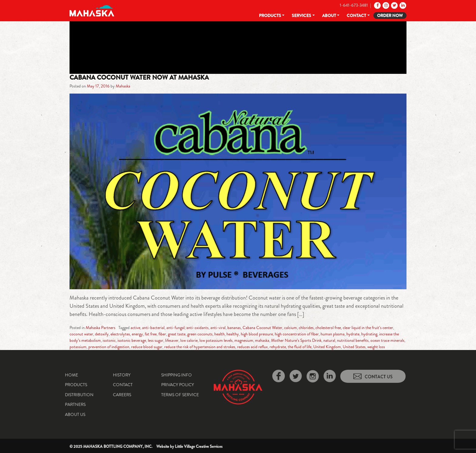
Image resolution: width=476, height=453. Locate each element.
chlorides (306, 328)
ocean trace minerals (387, 340)
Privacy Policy (178, 385)
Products (270, 15)
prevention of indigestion (109, 347)
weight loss (376, 347)
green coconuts (200, 334)
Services (301, 15)
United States (354, 347)
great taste (177, 334)
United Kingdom (327, 347)
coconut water (81, 334)
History (122, 375)
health (219, 334)
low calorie (189, 340)
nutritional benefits (353, 340)
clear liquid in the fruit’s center (368, 328)
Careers (122, 395)
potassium (78, 347)
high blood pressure (257, 334)
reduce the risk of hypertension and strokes (200, 347)
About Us (75, 414)
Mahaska (123, 86)
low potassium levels (216, 340)
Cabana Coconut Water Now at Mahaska (139, 77)
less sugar (156, 340)
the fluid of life (300, 347)
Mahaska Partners (100, 328)
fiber (162, 334)
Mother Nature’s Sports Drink (296, 340)
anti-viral (218, 328)
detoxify (102, 334)
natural (329, 340)
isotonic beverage (132, 340)
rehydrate (278, 347)
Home (71, 375)
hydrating (369, 334)
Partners (75, 404)
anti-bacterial (153, 328)
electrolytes (120, 334)
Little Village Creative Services (199, 446)
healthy (233, 334)
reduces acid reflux (252, 347)
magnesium (244, 340)
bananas (234, 328)
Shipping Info (177, 375)
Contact (356, 15)
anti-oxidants (197, 328)
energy (137, 334)
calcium (291, 328)
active (135, 328)
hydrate (353, 334)
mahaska (262, 340)
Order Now (390, 15)
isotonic (109, 340)
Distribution (79, 395)
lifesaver (172, 340)
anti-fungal (175, 328)
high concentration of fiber (297, 334)
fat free (151, 334)
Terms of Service (180, 395)
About (329, 15)
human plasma (333, 334)
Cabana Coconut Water (262, 328)
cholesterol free (328, 328)
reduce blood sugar (147, 347)
